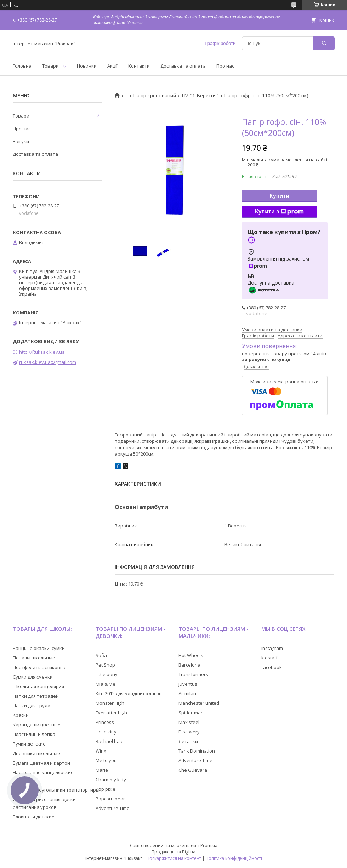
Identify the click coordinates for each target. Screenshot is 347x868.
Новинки (87, 66)
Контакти (139, 66)
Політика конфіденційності (234, 858)
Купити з (279, 212)
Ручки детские (29, 744)
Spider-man (191, 713)
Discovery (189, 732)
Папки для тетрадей (36, 696)
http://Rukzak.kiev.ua (42, 352)
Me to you (106, 760)
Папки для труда (32, 706)
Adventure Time (113, 808)
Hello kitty (106, 732)
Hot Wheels (191, 655)
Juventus (188, 684)
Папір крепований (155, 96)
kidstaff (269, 658)
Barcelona (189, 665)
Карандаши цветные (37, 725)
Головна (22, 66)
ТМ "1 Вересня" (200, 96)
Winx (101, 751)
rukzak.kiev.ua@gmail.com (48, 362)
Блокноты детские (34, 817)
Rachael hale (110, 741)
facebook (272, 667)
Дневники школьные (36, 753)
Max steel (189, 722)
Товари (50, 66)
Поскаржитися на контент (174, 858)
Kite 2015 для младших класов (129, 693)
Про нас (225, 66)
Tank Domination (197, 751)
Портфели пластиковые (40, 667)
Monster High (110, 703)
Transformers (193, 674)
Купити (279, 196)
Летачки (188, 741)
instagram (272, 648)
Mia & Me (106, 684)
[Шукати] (324, 43)
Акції (112, 66)
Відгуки (21, 141)
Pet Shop (105, 665)
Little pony (107, 674)
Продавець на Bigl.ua (173, 852)
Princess (105, 722)
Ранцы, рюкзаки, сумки (39, 648)
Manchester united (199, 703)
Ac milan (187, 693)
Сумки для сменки (33, 677)
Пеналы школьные (34, 658)
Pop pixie (106, 789)
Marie (102, 770)
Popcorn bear (110, 799)
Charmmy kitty (111, 780)
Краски (21, 715)
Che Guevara (193, 770)
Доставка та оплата (183, 66)
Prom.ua (209, 846)
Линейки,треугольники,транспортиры (56, 790)
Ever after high (111, 713)
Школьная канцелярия (38, 686)
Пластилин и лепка (34, 734)
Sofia (101, 655)
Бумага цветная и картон (41, 763)
